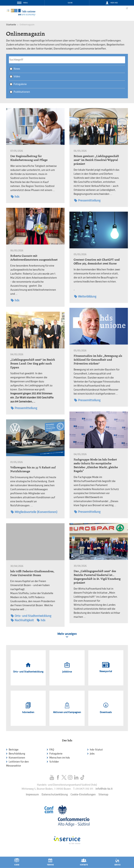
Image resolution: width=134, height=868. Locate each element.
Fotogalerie (20, 84)
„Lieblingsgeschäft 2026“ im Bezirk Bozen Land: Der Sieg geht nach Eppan (33, 364)
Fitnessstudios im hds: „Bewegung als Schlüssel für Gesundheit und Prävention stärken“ (98, 360)
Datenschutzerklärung (55, 795)
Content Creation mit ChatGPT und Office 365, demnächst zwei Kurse (97, 262)
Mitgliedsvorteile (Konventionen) (34, 512)
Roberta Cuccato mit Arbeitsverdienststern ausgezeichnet (34, 258)
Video (17, 77)
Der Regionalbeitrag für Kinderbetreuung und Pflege (29, 158)
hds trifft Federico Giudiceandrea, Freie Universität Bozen (32, 573)
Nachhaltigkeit (22, 620)
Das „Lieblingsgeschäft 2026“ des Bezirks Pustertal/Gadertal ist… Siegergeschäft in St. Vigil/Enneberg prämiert (97, 577)
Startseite (11, 25)
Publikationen (22, 92)
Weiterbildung (85, 297)
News (17, 69)
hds (15, 197)
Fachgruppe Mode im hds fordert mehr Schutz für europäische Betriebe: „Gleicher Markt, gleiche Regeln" (96, 465)
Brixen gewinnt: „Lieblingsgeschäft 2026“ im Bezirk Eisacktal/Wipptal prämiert (96, 160)
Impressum (32, 795)
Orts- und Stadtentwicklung (31, 616)
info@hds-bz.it (104, 789)
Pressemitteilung (87, 201)
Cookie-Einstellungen (83, 795)
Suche (70, 3)
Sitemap (103, 795)
